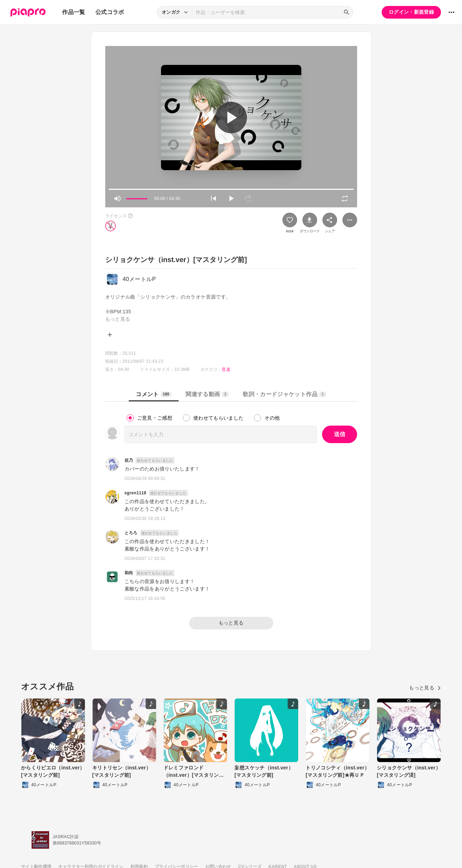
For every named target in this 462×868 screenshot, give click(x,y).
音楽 (226, 369)
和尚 (129, 573)
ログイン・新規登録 (411, 12)
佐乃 (129, 460)
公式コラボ (110, 12)
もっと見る (231, 623)
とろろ (131, 533)
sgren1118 (136, 493)
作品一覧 (73, 12)
